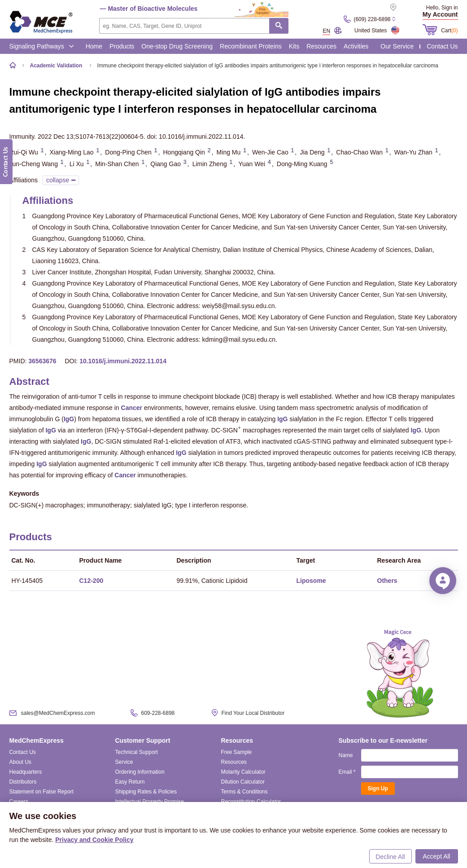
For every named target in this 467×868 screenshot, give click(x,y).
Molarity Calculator (243, 772)
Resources (321, 46)
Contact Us (442, 46)
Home (94, 46)
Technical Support (137, 752)
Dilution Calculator (243, 782)
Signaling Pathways (42, 46)
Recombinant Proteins (251, 46)
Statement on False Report (41, 792)
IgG (69, 419)
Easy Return (130, 782)
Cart (449, 31)
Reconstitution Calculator (251, 802)
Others (387, 581)
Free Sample (237, 752)
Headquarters (26, 772)
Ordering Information (140, 772)
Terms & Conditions (244, 792)
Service (124, 762)
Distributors (23, 782)
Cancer (132, 408)
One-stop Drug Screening (177, 46)
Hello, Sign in (442, 8)
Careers (19, 802)
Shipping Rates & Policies (146, 792)
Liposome (311, 581)
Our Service (397, 46)
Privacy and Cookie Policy (94, 840)
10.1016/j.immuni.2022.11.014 (123, 361)
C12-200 (92, 581)
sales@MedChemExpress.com (58, 713)
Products (122, 46)
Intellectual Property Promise (150, 802)
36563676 (42, 361)
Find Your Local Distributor (253, 713)
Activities (356, 46)
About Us (20, 762)
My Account (440, 14)
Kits (294, 46)
